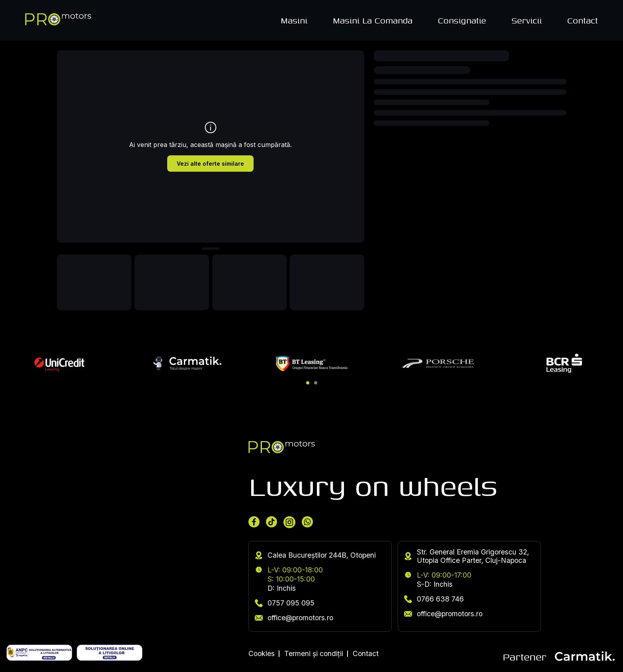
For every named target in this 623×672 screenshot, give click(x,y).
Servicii (527, 20)
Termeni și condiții (314, 653)
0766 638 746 (434, 599)
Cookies (262, 653)
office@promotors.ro (294, 618)
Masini (294, 20)
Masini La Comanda (373, 20)
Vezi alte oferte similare (210, 164)
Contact (583, 20)
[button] (308, 383)
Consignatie (462, 20)
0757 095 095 (285, 603)
